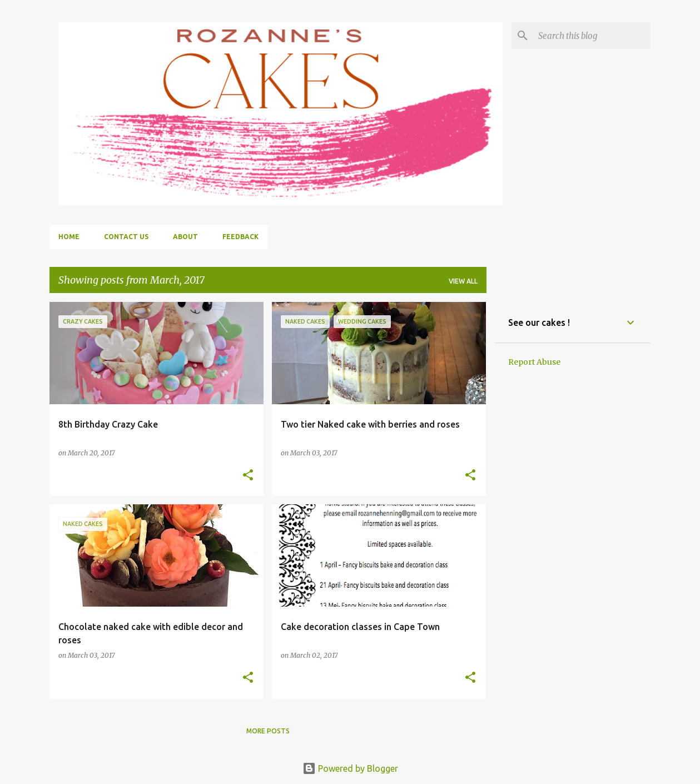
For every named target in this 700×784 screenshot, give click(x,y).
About (185, 237)
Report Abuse (534, 362)
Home (69, 237)
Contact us (126, 237)
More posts (268, 731)
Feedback (240, 237)
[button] (248, 476)
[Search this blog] (592, 36)
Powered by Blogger (350, 768)
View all (463, 281)
